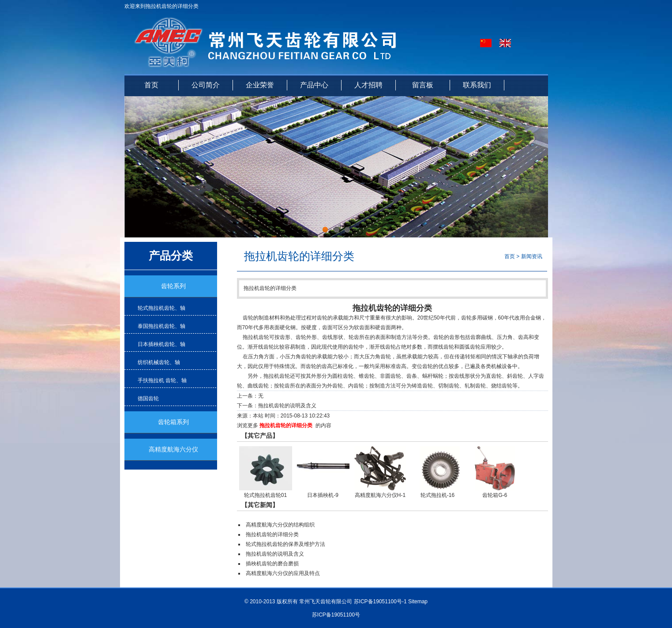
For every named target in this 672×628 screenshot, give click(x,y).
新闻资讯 (532, 256)
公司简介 (206, 85)
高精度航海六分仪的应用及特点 (283, 573)
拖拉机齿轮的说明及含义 (287, 406)
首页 (151, 85)
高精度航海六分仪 (173, 449)
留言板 (423, 85)
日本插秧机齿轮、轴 (161, 344)
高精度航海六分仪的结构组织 (280, 525)
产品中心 (314, 85)
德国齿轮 (148, 399)
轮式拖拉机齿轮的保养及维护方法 (285, 544)
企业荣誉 (260, 85)
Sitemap (418, 602)
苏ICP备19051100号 (336, 615)
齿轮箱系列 (173, 422)
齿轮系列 (173, 286)
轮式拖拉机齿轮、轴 (161, 308)
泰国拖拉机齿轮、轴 (161, 326)
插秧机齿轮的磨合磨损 (272, 564)
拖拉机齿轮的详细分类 (286, 425)
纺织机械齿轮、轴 (159, 362)
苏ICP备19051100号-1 (380, 602)
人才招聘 (368, 85)
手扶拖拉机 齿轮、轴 (162, 380)
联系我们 (477, 85)
